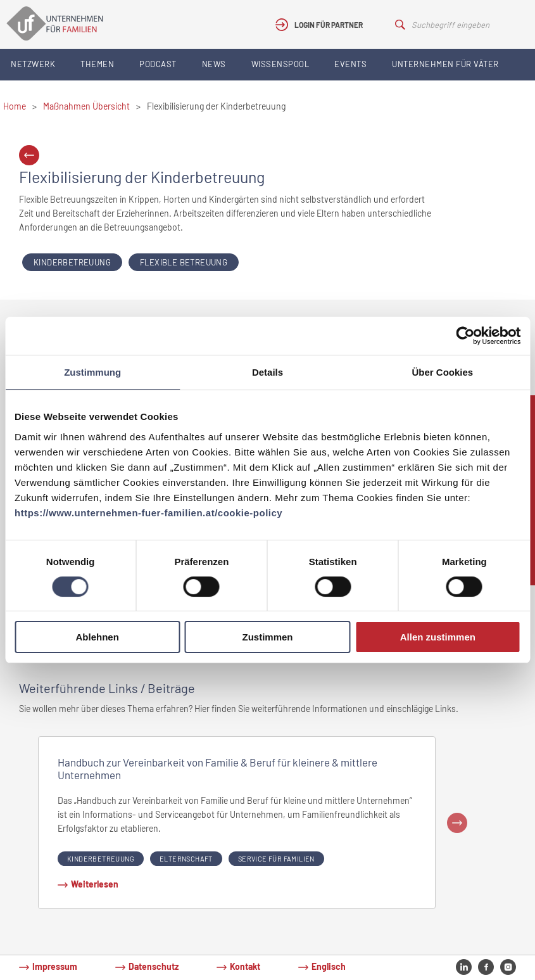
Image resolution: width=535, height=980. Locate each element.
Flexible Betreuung (184, 262)
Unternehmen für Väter (445, 64)
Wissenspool (280, 64)
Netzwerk (33, 64)
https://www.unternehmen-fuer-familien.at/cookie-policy (148, 513)
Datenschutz (154, 966)
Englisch (329, 966)
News (214, 64)
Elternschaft (186, 859)
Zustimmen (268, 637)
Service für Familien (276, 859)
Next (457, 823)
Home (15, 106)
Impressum (55, 966)
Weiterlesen (95, 884)
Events (350, 64)
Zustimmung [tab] (92, 372)
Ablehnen (98, 637)
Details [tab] (267, 372)
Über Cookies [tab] (442, 372)
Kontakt (245, 966)
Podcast (158, 64)
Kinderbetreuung (72, 262)
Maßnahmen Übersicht (86, 106)
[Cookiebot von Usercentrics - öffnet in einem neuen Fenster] (465, 336)
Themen (97, 64)
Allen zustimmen (438, 637)
